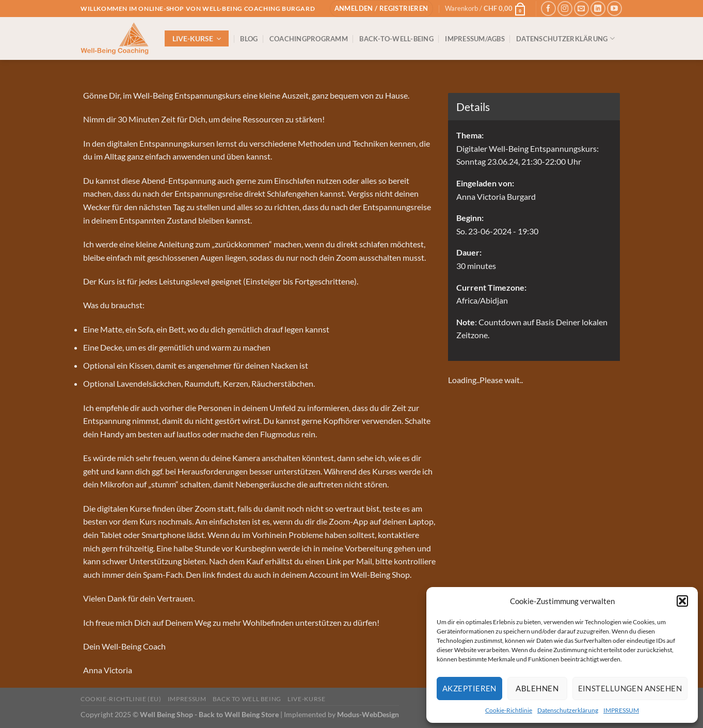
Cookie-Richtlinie (509, 710)
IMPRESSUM (621, 710)
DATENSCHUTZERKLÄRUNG (565, 38)
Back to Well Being (247, 699)
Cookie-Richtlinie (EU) (121, 699)
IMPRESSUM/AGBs (475, 39)
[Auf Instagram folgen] (565, 9)
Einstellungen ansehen (630, 688)
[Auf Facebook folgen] (548, 9)
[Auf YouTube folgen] (614, 9)
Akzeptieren (469, 688)
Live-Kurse (306, 699)
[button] (682, 601)
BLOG (249, 39)
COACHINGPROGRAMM (309, 39)
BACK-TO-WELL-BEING (396, 39)
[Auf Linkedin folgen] (598, 9)
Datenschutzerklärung (568, 710)
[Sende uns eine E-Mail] (581, 9)
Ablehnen (537, 688)
